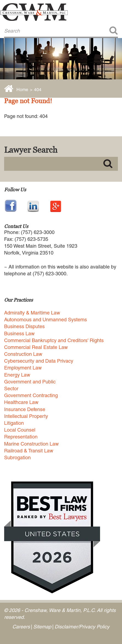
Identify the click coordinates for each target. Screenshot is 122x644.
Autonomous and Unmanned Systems (46, 320)
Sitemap (42, 627)
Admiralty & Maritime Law (32, 313)
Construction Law (23, 354)
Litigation (14, 423)
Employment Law (23, 368)
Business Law (19, 333)
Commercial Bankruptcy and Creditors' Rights (54, 340)
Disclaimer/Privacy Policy (82, 627)
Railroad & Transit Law (29, 451)
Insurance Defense (25, 409)
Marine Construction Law (31, 444)
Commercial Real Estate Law (36, 347)
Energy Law (17, 375)
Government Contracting (31, 395)
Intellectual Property (26, 416)
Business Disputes (24, 326)
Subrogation (17, 457)
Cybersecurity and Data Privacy (39, 361)
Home (22, 90)
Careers (21, 627)
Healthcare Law (21, 402)
